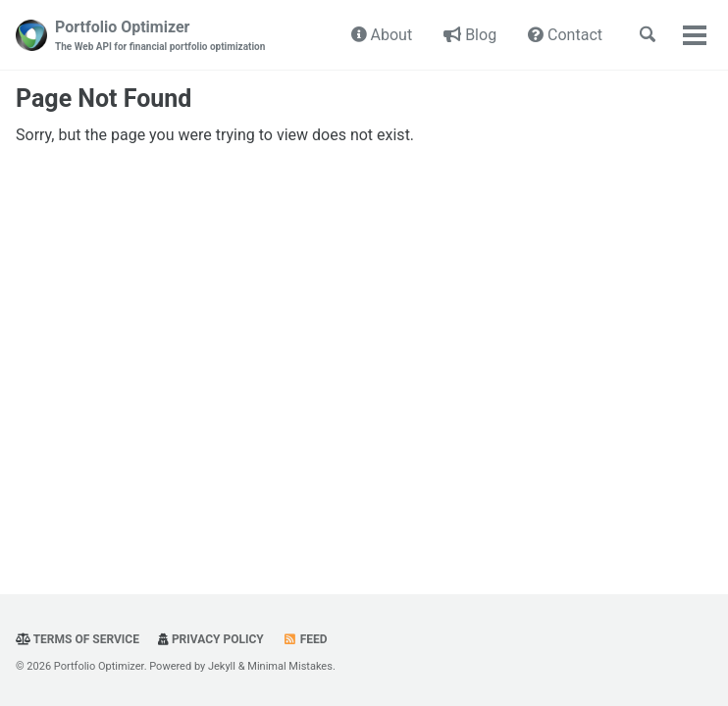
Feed (305, 639)
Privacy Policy (211, 639)
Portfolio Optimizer (160, 36)
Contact (565, 35)
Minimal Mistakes (290, 666)
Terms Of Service (78, 639)
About (382, 35)
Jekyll (222, 666)
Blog (470, 35)
